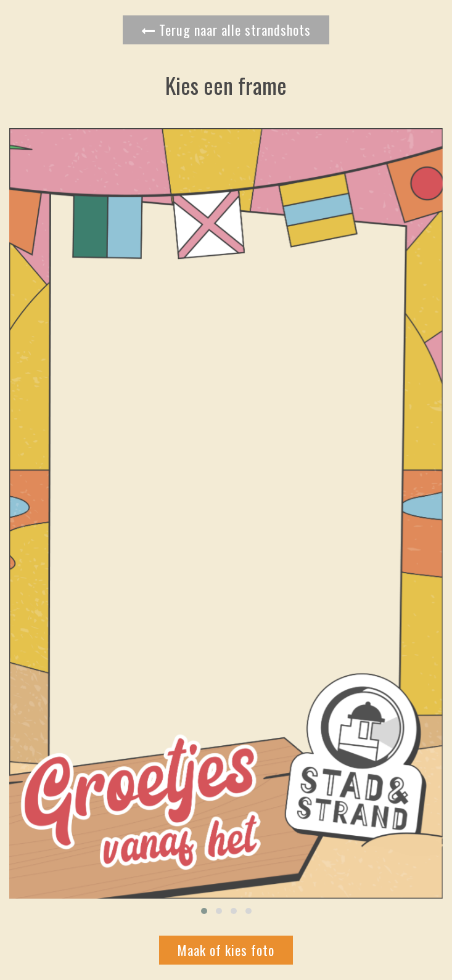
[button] (204, 911)
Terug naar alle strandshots (226, 30)
